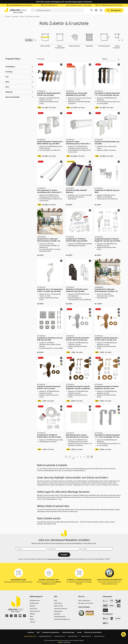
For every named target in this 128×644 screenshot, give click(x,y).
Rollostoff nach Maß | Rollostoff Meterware (76, 191)
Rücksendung (58, 603)
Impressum (31, 632)
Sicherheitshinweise (60, 617)
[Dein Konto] (96, 10)
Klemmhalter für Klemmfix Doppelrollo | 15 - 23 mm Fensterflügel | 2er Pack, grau (107, 436)
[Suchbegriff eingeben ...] (57, 10)
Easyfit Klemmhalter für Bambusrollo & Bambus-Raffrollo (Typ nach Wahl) (50, 143)
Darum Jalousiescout (84, 600)
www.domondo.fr (73, 636)
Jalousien (33, 622)
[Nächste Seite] (88, 457)
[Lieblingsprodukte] (91, 10)
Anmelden (64, 555)
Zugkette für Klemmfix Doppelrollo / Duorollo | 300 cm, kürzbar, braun (107, 339)
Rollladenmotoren (35, 600)
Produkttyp (9, 72)
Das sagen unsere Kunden (86, 603)
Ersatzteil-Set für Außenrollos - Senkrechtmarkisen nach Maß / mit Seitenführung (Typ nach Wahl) (106, 290)
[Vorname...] (31, 549)
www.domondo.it (86, 636)
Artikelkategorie (10, 67)
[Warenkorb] (101, 10)
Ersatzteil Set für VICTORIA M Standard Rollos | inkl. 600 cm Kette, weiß (49, 436)
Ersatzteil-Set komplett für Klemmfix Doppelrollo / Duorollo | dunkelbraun (78, 387)
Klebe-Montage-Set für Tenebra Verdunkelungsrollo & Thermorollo (77, 436)
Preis (7, 77)
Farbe (7, 87)
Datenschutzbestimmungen (54, 559)
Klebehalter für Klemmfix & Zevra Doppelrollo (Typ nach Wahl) (77, 290)
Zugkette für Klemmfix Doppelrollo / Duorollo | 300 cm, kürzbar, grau (78, 339)
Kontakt (79, 632)
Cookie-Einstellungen (68, 632)
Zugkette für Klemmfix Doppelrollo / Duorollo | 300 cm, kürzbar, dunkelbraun (49, 388)
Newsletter (57, 614)
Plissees (32, 619)
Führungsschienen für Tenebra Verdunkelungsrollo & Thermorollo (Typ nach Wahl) (50, 191)
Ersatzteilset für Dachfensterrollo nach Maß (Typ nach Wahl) (50, 339)
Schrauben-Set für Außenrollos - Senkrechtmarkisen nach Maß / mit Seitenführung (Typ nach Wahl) (49, 240)
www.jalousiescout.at (45, 636)
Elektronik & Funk (35, 611)
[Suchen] (33, 10)
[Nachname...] (64, 549)
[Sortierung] (111, 59)
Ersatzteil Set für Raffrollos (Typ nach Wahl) (107, 191)
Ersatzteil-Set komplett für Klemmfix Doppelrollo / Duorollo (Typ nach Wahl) (107, 240)
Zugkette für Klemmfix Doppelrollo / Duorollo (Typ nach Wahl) (49, 94)
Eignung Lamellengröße (12, 97)
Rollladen (32, 614)
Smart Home (33, 609)
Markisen (32, 606)
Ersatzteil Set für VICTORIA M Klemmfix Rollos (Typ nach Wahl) (77, 240)
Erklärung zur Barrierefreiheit (93, 632)
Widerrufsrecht (59, 606)
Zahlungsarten (58, 611)
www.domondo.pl (99, 636)
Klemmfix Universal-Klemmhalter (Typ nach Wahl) (107, 143)
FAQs (56, 600)
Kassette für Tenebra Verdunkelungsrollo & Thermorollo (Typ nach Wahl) (79, 143)
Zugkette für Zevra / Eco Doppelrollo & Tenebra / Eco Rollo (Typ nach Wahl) (50, 290)
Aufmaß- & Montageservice (62, 619)
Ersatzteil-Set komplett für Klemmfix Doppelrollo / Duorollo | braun (107, 387)
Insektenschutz (34, 603)
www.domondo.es (60, 636)
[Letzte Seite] (92, 457)
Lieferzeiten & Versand (61, 609)
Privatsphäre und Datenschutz (51, 632)
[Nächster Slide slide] (122, 40)
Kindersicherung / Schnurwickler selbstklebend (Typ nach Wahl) (77, 94)
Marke (7, 82)
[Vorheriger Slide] (35, 40)
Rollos (29, 40)
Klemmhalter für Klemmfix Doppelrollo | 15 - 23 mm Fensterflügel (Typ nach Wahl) (107, 94)
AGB (38, 632)
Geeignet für (9, 92)
